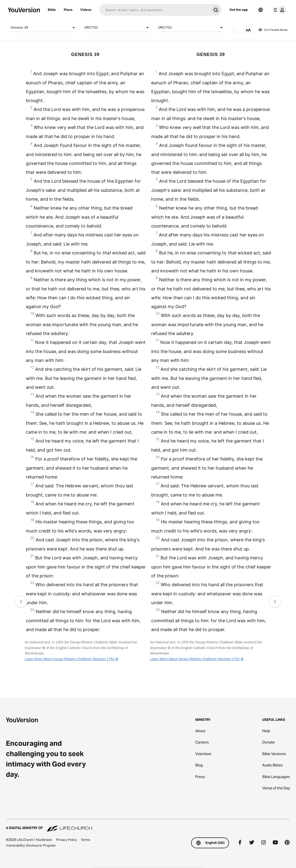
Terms (85, 840)
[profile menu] (279, 10)
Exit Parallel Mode (273, 30)
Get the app (239, 10)
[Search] (155, 10)
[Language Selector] (261, 10)
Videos (86, 10)
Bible (52, 10)
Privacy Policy (66, 840)
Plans (68, 10)
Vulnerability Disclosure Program (31, 845)
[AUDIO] (234, 30)
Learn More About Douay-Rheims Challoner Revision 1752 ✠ (71, 659)
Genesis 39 (44, 28)
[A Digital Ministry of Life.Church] (148, 826)
